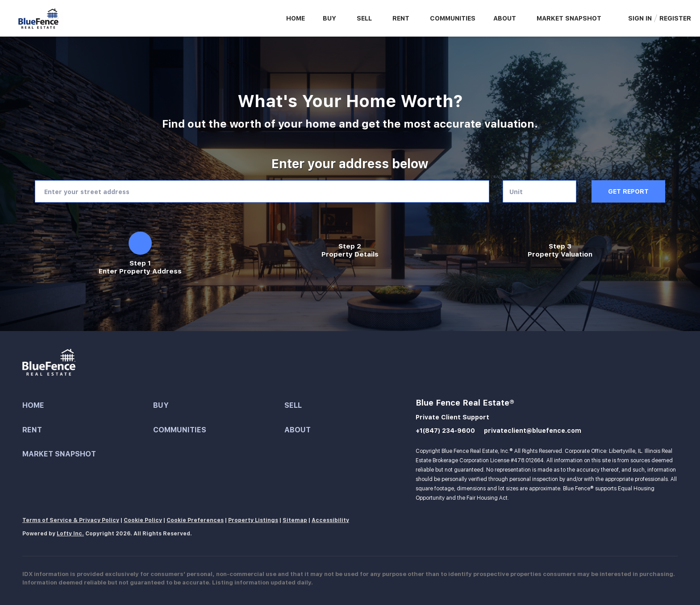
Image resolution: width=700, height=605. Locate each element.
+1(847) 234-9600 (445, 431)
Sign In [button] (640, 18)
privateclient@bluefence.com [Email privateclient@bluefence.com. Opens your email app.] (533, 431)
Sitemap (295, 520)
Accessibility (330, 520)
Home (296, 18)
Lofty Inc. (70, 534)
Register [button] (675, 18)
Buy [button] (329, 18)
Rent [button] (401, 18)
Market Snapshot (569, 18)
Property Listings (253, 520)
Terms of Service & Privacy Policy (71, 520)
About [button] (505, 18)
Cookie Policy (143, 520)
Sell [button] (364, 18)
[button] (88, 406)
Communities (453, 18)
